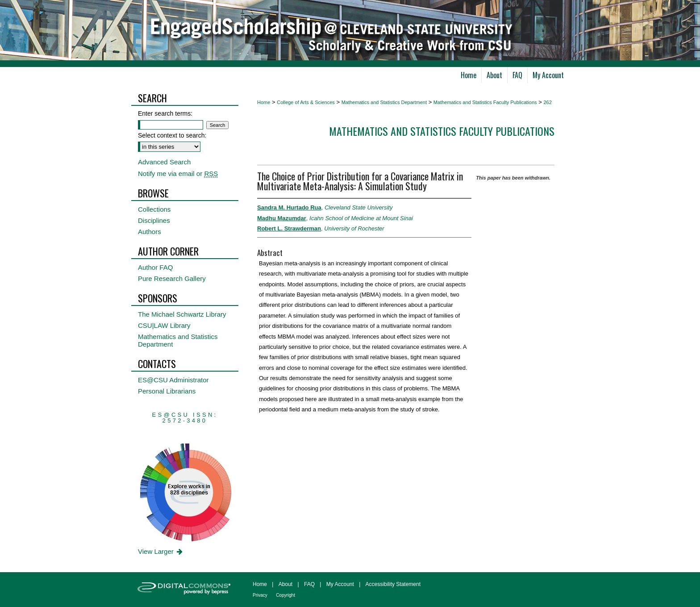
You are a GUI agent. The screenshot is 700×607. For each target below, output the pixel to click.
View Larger (161, 551)
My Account (340, 584)
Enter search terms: (165, 113)
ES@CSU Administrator (173, 380)
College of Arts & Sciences (306, 102)
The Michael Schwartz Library (182, 314)
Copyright (285, 595)
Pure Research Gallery (172, 278)
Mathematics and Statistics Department (384, 102)
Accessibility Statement (393, 584)
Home (264, 102)
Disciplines (154, 220)
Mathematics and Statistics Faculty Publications (485, 102)
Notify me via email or (178, 174)
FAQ (309, 584)
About (285, 584)
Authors (150, 232)
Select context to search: (172, 135)
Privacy (260, 595)
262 (547, 102)
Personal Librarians (167, 391)
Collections (154, 209)
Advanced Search (164, 162)
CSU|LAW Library (164, 325)
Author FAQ (155, 267)
